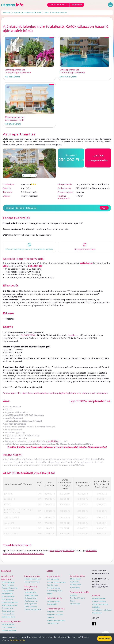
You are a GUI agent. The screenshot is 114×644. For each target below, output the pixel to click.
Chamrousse (75, 604)
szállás (10, 208)
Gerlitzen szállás (54, 588)
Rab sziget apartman (10, 588)
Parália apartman (31, 601)
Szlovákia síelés (54, 598)
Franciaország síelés (79, 592)
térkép (20, 208)
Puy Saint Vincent (77, 598)
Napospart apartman (33, 579)
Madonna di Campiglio (56, 620)
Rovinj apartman (8, 597)
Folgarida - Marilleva (55, 615)
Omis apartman (8, 608)
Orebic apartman (8, 582)
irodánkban (54, 441)
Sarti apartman (31, 592)
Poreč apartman (8, 585)
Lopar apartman (8, 591)
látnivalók (32, 208)
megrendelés (98, 158)
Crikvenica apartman (10, 602)
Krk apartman (7, 594)
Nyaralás (17, 12)
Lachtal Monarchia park (57, 582)
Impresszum (97, 613)
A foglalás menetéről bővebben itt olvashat (24, 554)
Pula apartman (8, 599)
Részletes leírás (17, 640)
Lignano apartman (9, 630)
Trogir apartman (8, 614)
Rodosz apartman (32, 595)
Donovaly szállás (54, 601)
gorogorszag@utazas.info (61, 551)
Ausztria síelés (53, 576)
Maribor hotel (75, 579)
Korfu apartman (31, 604)
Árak (104, 208)
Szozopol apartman (32, 582)
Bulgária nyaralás (32, 576)
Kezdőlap (7, 12)
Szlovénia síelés (77, 576)
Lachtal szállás (53, 579)
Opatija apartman (9, 617)
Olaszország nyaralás (11, 621)
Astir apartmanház (59, 12)
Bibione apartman (9, 627)
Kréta (39, 12)
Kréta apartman (31, 598)
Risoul (73, 601)
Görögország (29, 12)
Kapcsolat (96, 595)
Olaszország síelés (56, 609)
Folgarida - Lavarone (55, 612)
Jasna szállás (52, 604)
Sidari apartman (31, 607)
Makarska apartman (10, 605)
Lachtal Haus (52, 585)
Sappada (51, 617)
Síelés (50, 571)
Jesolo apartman (8, 624)
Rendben (104, 639)
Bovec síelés (75, 588)
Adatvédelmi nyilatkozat (102, 610)
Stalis (47, 12)
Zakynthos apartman (33, 610)
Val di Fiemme (53, 623)
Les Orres (74, 595)
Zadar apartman (8, 611)
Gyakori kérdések (99, 601)
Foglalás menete (99, 598)
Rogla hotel (75, 582)
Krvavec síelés (76, 585)
